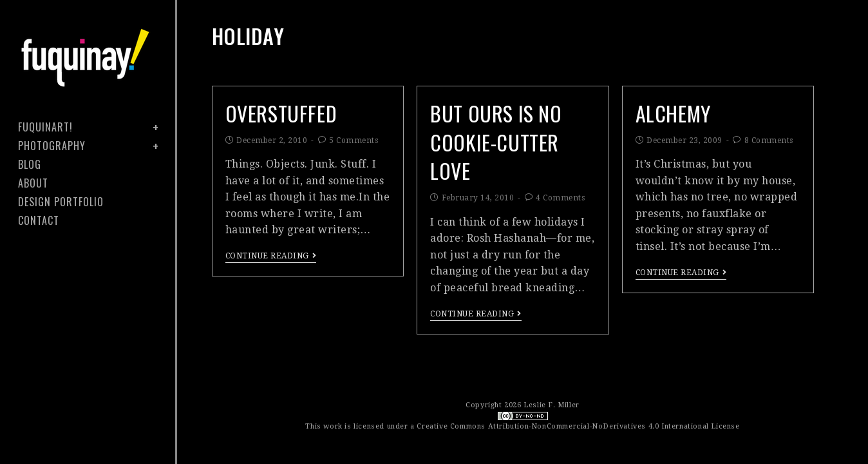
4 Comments (560, 198)
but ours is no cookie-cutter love (496, 142)
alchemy (673, 113)
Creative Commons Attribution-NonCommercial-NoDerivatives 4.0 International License (578, 426)
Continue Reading (271, 256)
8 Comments (769, 140)
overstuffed (281, 113)
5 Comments (354, 140)
